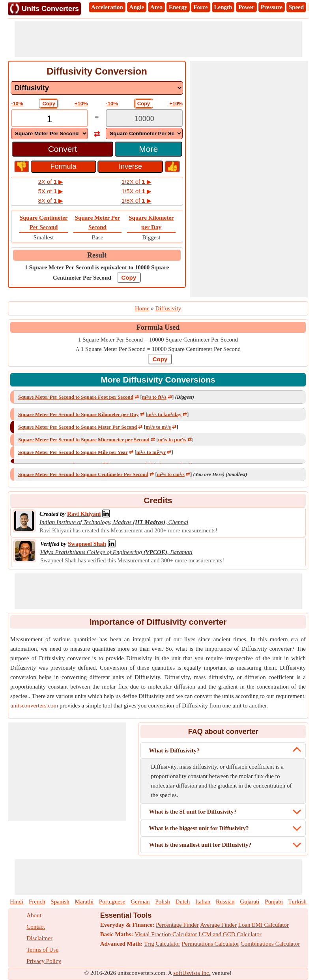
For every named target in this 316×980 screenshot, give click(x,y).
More (148, 149)
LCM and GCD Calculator (230, 934)
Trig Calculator (162, 944)
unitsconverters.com (34, 706)
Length (223, 7)
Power (246, 7)
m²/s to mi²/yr (151, 452)
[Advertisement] (158, 39)
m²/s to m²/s (158, 427)
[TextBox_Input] (50, 119)
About (34, 915)
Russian (225, 902)
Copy (49, 104)
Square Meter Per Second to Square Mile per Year (73, 452)
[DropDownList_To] (144, 133)
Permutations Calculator (210, 944)
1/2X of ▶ (136, 182)
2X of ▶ (50, 182)
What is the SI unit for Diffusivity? (193, 812)
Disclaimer (39, 938)
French (37, 902)
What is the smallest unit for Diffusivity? (200, 845)
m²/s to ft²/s (154, 397)
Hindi (17, 902)
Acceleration (107, 7)
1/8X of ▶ (136, 201)
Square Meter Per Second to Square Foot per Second (76, 397)
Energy (178, 7)
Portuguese (112, 902)
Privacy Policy (44, 961)
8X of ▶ (50, 201)
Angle (137, 7)
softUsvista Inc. (192, 973)
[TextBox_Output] (144, 119)
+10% (81, 104)
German (140, 902)
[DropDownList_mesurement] (97, 88)
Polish (163, 902)
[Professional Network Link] (84, 514)
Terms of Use (42, 950)
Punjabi (274, 902)
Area (156, 7)
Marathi (84, 902)
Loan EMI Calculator (264, 925)
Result (97, 255)
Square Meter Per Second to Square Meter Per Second (78, 427)
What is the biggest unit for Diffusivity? (199, 828)
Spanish (60, 902)
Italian (203, 902)
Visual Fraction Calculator (166, 934)
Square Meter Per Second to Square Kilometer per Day (78, 414)
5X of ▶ (50, 191)
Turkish (297, 902)
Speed (296, 7)
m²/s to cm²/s (171, 474)
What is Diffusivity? (174, 750)
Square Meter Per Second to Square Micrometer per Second (84, 440)
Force (200, 7)
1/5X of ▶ (136, 191)
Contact (36, 927)
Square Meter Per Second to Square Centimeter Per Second (83, 474)
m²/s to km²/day (164, 414)
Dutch (183, 902)
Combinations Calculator (270, 944)
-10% (17, 104)
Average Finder (218, 925)
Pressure (272, 7)
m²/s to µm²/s (172, 440)
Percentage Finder (177, 925)
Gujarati (250, 902)
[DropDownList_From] (50, 133)
